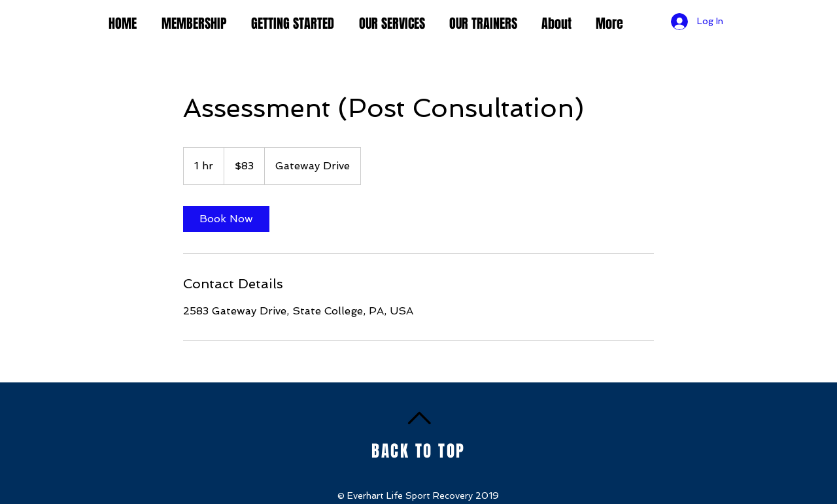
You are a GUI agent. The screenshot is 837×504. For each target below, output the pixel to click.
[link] (226, 219)
